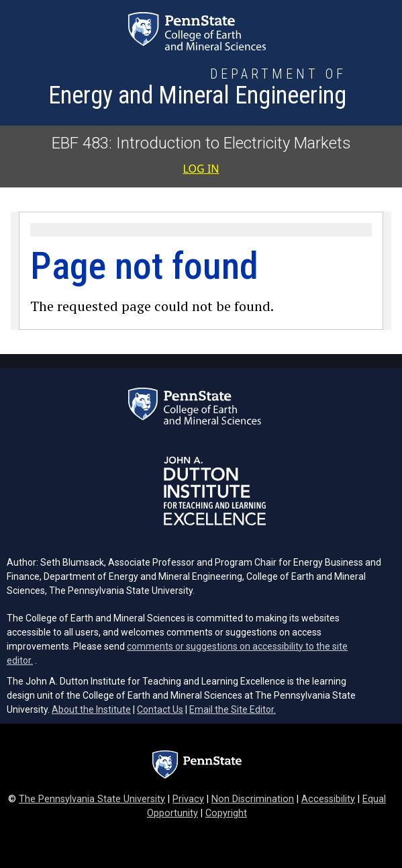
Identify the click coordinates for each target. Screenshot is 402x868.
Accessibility (328, 799)
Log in (201, 169)
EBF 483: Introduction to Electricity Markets (201, 143)
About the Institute (91, 709)
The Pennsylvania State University (92, 799)
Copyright (226, 813)
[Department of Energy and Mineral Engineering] (197, 89)
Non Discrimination (253, 799)
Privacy (188, 799)
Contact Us (160, 709)
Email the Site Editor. (233, 709)
